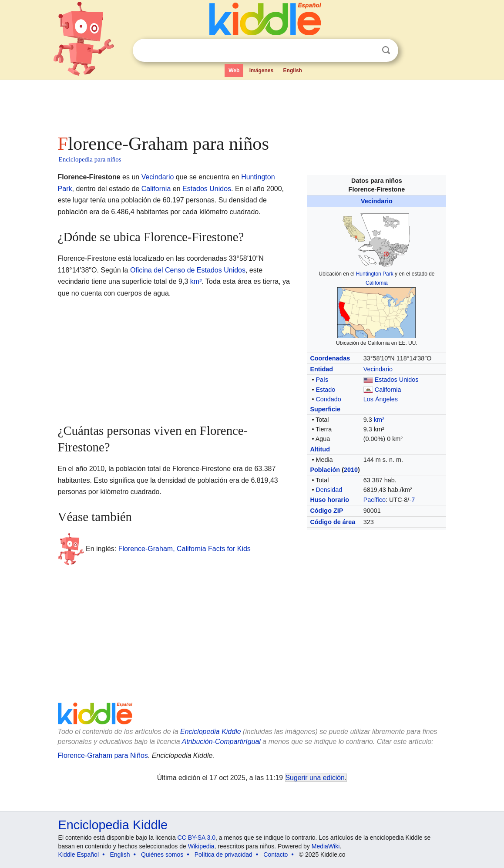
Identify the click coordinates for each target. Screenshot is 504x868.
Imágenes (261, 71)
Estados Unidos (397, 380)
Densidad (329, 490)
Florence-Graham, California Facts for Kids (185, 549)
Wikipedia (201, 846)
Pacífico (375, 500)
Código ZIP (326, 511)
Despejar (368, 50)
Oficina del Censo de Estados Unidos (188, 270)
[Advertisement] (252, 104)
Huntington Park (375, 274)
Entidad (321, 369)
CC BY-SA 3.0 (197, 838)
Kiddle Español (79, 855)
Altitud (320, 449)
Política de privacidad (223, 855)
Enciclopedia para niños (90, 159)
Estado (325, 390)
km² (379, 420)
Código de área (333, 522)
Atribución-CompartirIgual (221, 742)
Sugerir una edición (315, 778)
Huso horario (329, 500)
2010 (351, 470)
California (377, 283)
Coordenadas (330, 358)
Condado (328, 399)
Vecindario (377, 201)
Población (325, 470)
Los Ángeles (381, 399)
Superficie (325, 409)
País (322, 380)
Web (234, 71)
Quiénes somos (162, 855)
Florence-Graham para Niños (103, 755)
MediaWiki (326, 846)
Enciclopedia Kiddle (211, 732)
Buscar (386, 50)
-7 (412, 500)
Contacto (276, 855)
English (293, 71)
